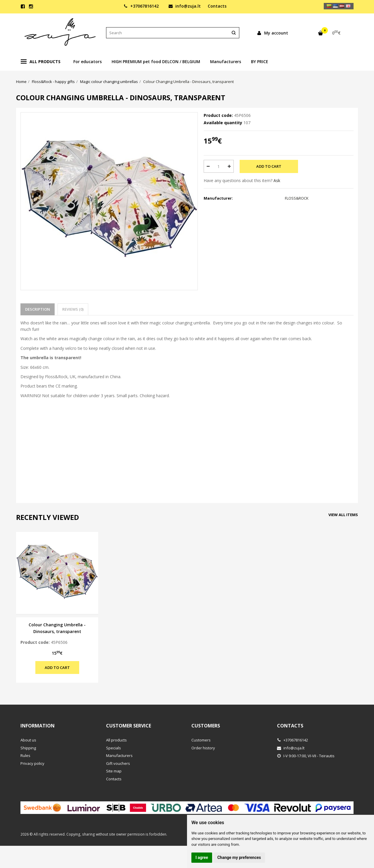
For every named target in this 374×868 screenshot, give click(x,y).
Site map (114, 771)
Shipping (28, 748)
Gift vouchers (118, 763)
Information (38, 726)
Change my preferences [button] (239, 857)
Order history (203, 748)
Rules (25, 755)
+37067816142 (141, 6)
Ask (277, 180)
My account (272, 33)
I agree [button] (202, 857)
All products (41, 62)
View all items (343, 515)
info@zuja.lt (185, 6)
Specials (114, 748)
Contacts (217, 6)
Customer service (129, 726)
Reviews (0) (73, 309)
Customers (206, 726)
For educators (88, 62)
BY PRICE (260, 62)
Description (38, 309)
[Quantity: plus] (230, 166)
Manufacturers (226, 62)
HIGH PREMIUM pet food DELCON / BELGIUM (156, 62)
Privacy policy (32, 763)
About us (28, 740)
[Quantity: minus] (208, 166)
